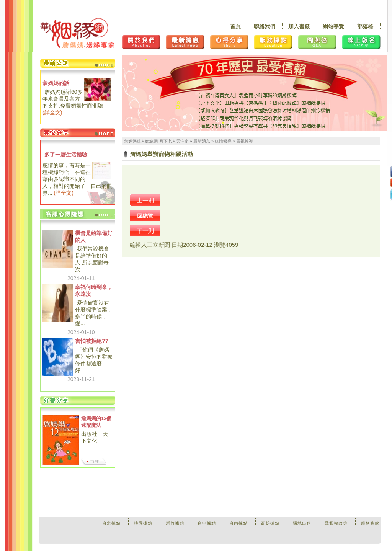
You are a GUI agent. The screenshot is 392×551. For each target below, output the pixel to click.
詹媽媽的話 (56, 83)
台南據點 (238, 523)
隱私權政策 (336, 523)
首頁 (235, 26)
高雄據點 (270, 523)
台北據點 (111, 523)
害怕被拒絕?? (92, 341)
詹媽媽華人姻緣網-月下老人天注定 (156, 141)
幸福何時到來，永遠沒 (94, 290)
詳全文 (52, 112)
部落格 (365, 26)
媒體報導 (223, 141)
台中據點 (207, 523)
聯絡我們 (265, 26)
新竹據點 (175, 523)
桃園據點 (143, 523)
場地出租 (302, 523)
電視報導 (245, 141)
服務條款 (370, 523)
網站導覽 (333, 26)
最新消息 (202, 141)
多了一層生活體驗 (66, 155)
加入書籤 (299, 26)
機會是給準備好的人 (94, 236)
